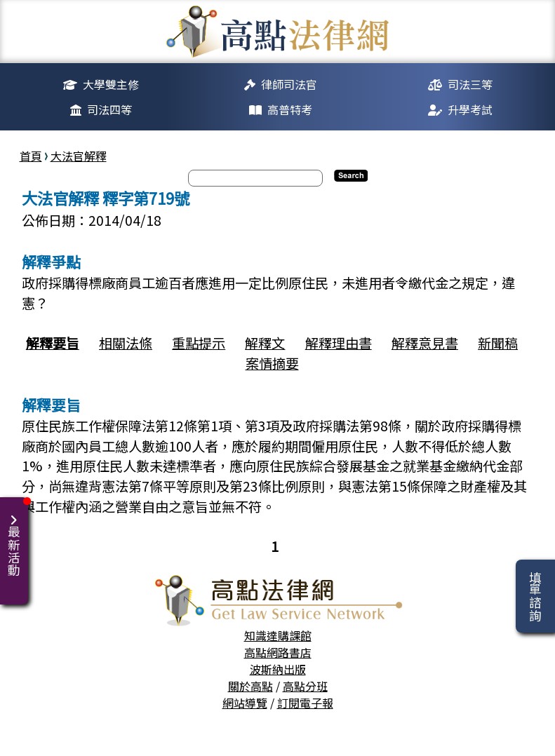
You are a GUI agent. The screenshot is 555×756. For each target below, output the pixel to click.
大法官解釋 (79, 156)
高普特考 (290, 109)
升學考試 (470, 109)
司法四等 (109, 109)
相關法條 (126, 343)
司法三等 (470, 84)
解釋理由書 (339, 343)
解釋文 (265, 343)
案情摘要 (272, 363)
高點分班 (305, 686)
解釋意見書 (425, 343)
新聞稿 (498, 343)
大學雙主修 (111, 84)
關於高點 (250, 686)
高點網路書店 (278, 652)
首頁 (31, 156)
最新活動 (16, 537)
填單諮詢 (535, 596)
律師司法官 (289, 84)
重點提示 (199, 343)
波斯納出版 (278, 669)
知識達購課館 (278, 635)
